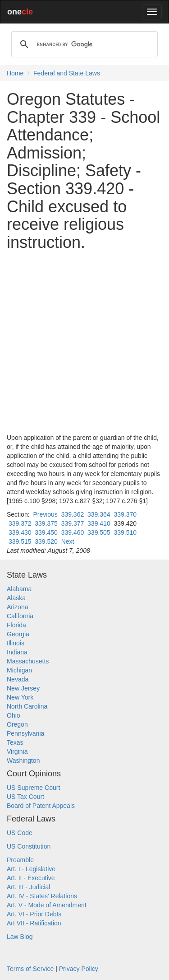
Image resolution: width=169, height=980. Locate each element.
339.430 (20, 532)
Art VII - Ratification (34, 923)
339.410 (99, 523)
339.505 (99, 532)
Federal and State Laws (67, 73)
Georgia (18, 634)
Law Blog (20, 937)
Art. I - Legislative (31, 869)
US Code (20, 833)
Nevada (18, 679)
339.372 (20, 523)
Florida (16, 625)
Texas (15, 742)
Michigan (19, 670)
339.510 (125, 532)
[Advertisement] (84, 342)
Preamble (20, 860)
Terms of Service (30, 969)
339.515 (20, 541)
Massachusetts (28, 661)
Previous (45, 514)
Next (68, 541)
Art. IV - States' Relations (42, 896)
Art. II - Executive (31, 878)
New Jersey (23, 688)
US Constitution (29, 846)
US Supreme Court (33, 788)
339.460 (73, 532)
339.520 (46, 541)
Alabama (19, 589)
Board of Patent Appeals (41, 806)
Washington (23, 761)
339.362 (73, 514)
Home (15, 73)
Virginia (17, 751)
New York (20, 697)
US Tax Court (25, 797)
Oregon (17, 724)
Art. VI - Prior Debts (34, 914)
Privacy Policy (79, 969)
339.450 (46, 532)
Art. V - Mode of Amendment (47, 905)
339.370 (125, 514)
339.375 (46, 523)
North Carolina (27, 706)
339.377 (73, 523)
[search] (83, 44)
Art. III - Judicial (28, 887)
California (20, 616)
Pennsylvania (25, 733)
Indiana (17, 652)
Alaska (16, 598)
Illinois (16, 643)
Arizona (17, 607)
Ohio (14, 715)
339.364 (99, 514)
